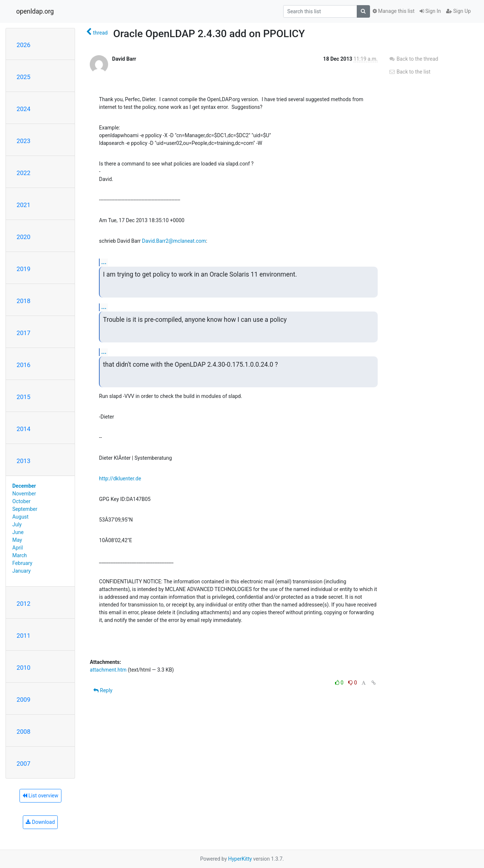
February (22, 563)
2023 (24, 141)
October (22, 501)
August (21, 517)
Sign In (430, 11)
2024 (24, 109)
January (22, 571)
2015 (24, 397)
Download (40, 822)
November (24, 494)
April (18, 548)
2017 (24, 333)
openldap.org (35, 11)
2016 (24, 365)
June (18, 532)
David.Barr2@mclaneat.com (174, 241)
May (17, 540)
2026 (24, 45)
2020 (24, 237)
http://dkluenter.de (120, 479)
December (24, 486)
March (20, 555)
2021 (24, 205)
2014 (24, 429)
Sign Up (458, 11)
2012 (24, 604)
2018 (24, 301)
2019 (24, 269)
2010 (24, 668)
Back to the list (410, 72)
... (104, 262)
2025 (24, 77)
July (17, 524)
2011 (24, 636)
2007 (24, 764)
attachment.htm (108, 670)
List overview (40, 796)
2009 (24, 700)
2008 (24, 732)
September (25, 509)
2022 (24, 173)
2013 (24, 461)
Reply (103, 690)
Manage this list (394, 11)
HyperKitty (240, 859)
